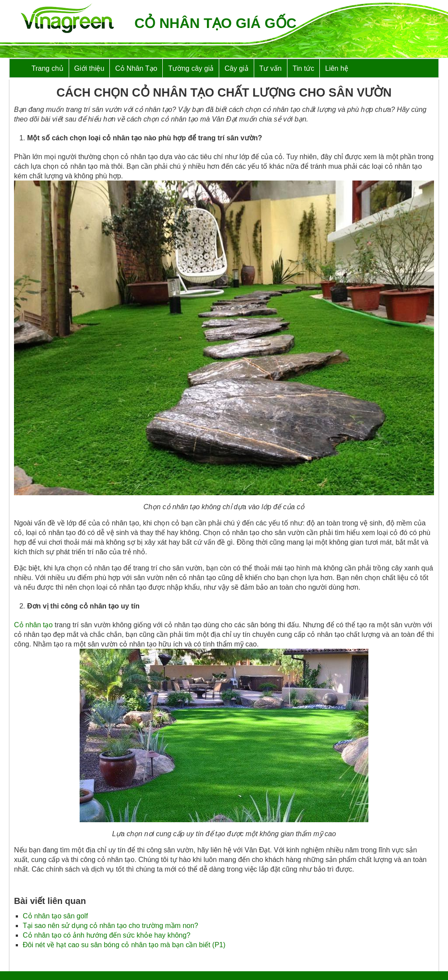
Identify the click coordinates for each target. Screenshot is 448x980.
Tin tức (304, 68)
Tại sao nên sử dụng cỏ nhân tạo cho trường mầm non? (110, 926)
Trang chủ (47, 68)
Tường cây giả (191, 68)
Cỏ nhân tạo (33, 625)
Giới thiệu (89, 68)
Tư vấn (271, 68)
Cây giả (236, 68)
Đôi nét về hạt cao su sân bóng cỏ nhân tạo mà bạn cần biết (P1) (124, 945)
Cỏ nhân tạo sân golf (55, 916)
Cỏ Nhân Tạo (136, 68)
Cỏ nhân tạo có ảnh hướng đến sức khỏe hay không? (107, 935)
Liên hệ (337, 68)
